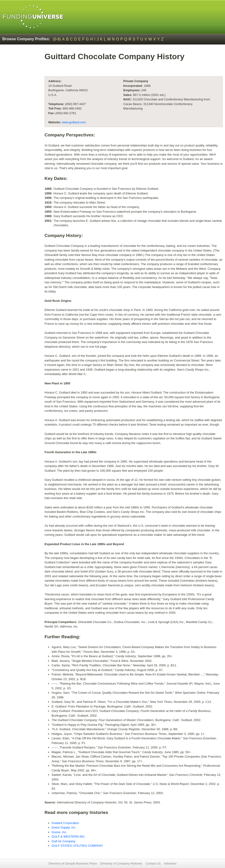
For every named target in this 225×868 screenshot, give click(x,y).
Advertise (170, 863)
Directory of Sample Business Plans (73, 863)
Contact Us (153, 863)
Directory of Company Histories (121, 863)
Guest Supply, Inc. (64, 827)
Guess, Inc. (59, 832)
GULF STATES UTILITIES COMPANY (77, 846)
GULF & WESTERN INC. (69, 837)
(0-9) (57, 39)
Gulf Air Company (64, 841)
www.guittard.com (74, 122)
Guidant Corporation (65, 823)
